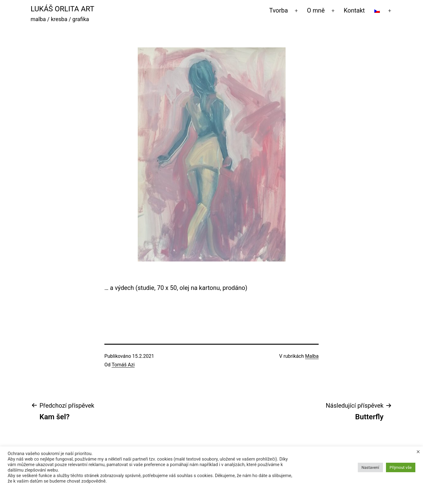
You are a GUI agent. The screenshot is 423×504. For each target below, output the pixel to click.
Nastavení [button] (370, 467)
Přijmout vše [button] (401, 467)
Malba (312, 356)
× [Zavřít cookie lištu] (418, 451)
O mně (316, 10)
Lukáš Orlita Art (62, 9)
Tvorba (279, 10)
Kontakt (354, 10)
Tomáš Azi (123, 365)
